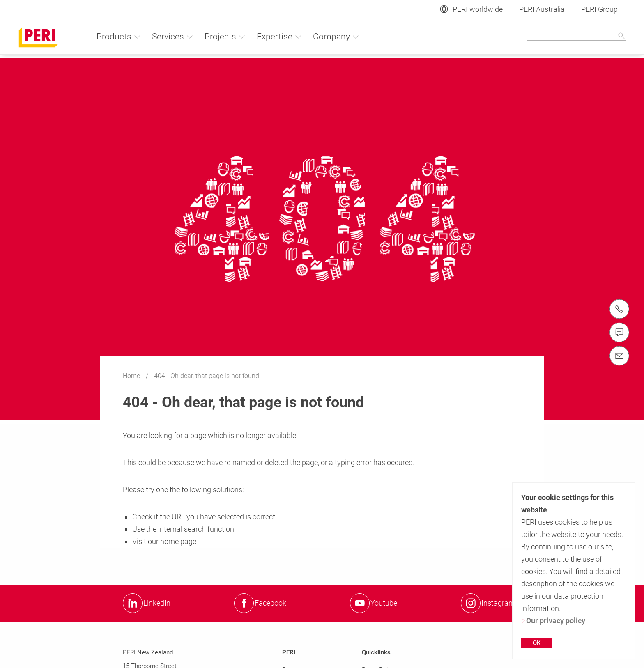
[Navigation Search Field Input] (576, 36)
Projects (225, 37)
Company (336, 37)
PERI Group (599, 9)
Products (119, 37)
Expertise (279, 37)
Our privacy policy (553, 621)
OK (537, 643)
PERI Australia (542, 9)
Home (132, 376)
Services (173, 37)
